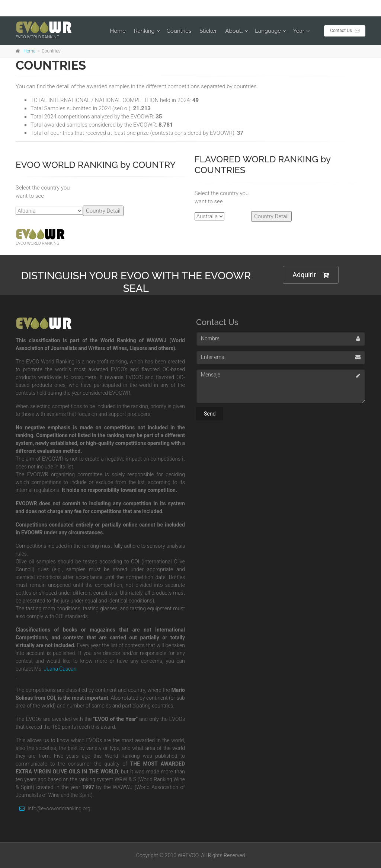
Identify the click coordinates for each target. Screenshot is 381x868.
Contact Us (345, 31)
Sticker (208, 31)
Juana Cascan (60, 669)
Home (118, 31)
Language (268, 31)
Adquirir (311, 275)
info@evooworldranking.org (53, 808)
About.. (234, 31)
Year (299, 31)
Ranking (144, 31)
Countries (179, 31)
